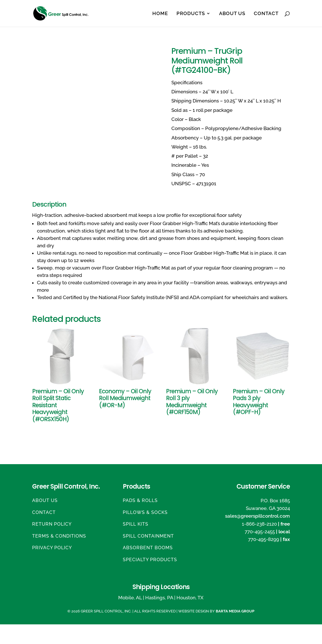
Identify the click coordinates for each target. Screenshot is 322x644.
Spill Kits (136, 524)
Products (191, 14)
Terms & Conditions (59, 536)
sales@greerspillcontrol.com (257, 516)
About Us (232, 14)
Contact (266, 14)
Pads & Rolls (140, 500)
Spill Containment (148, 536)
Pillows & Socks (145, 512)
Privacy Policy (52, 548)
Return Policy (52, 524)
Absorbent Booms (148, 548)
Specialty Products (150, 560)
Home (160, 14)
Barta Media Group (235, 611)
